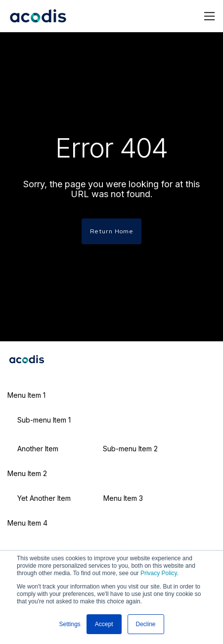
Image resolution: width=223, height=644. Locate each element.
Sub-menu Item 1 (44, 420)
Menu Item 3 (123, 498)
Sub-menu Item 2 (130, 449)
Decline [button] (146, 624)
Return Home (112, 231)
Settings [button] (69, 624)
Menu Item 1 (26, 395)
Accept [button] (104, 624)
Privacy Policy (159, 573)
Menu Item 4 (27, 523)
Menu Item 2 (27, 473)
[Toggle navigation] (209, 16)
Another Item (38, 449)
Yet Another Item (44, 498)
